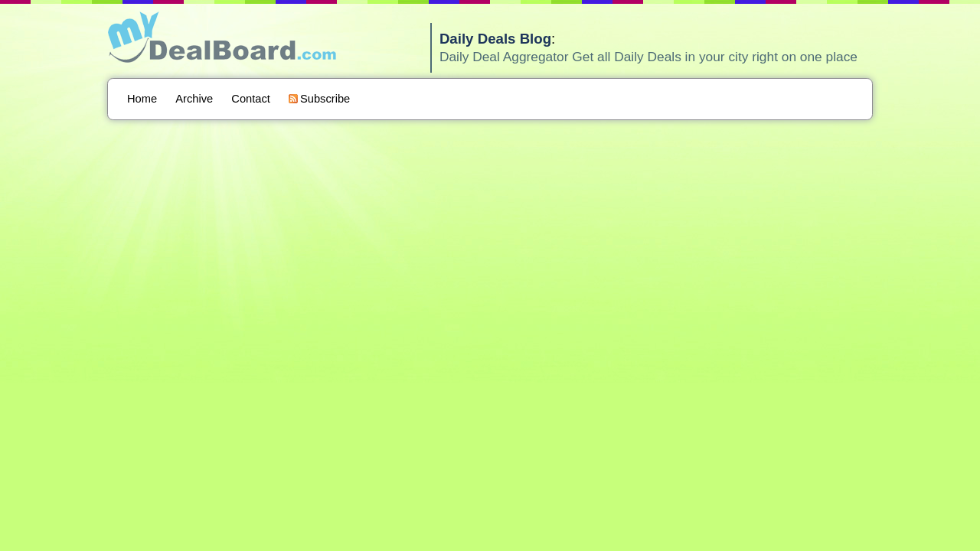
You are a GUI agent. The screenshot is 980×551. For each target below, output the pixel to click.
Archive (194, 99)
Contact (251, 99)
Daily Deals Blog (495, 39)
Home (142, 99)
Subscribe (319, 99)
